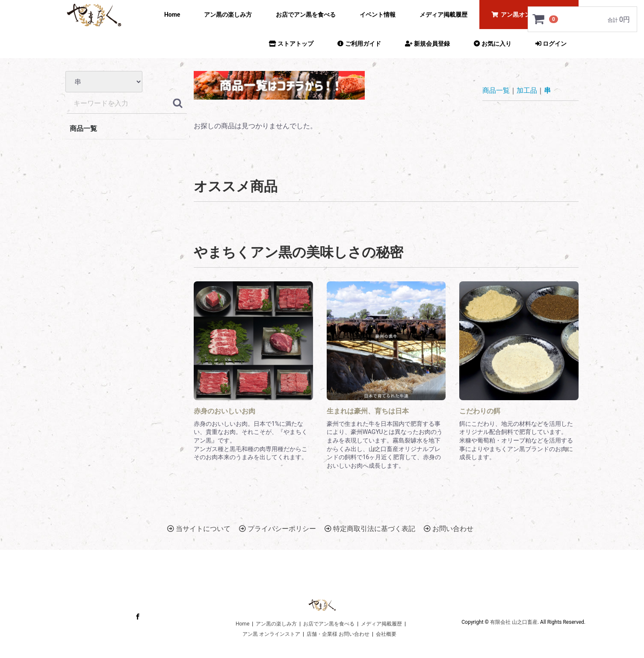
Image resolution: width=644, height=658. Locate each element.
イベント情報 (378, 15)
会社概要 (386, 634)
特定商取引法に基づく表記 (370, 529)
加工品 (527, 90)
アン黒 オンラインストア (271, 634)
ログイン (551, 44)
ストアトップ (291, 44)
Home (172, 15)
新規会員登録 (427, 44)
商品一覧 (83, 128)
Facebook (138, 616)
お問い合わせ (449, 529)
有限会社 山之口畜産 (514, 622)
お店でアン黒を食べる (306, 15)
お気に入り (492, 44)
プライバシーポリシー (278, 529)
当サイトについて (199, 529)
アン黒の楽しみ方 (228, 15)
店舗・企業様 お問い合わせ (338, 634)
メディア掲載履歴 (443, 15)
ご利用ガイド (359, 44)
